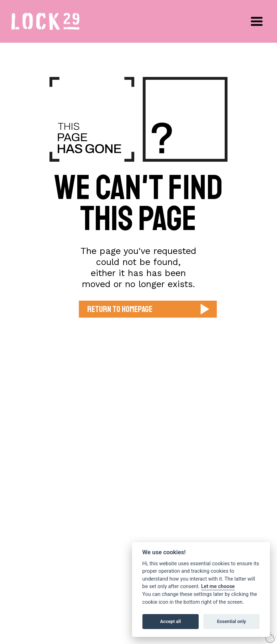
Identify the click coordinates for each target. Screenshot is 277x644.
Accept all (171, 621)
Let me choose (218, 586)
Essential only (231, 621)
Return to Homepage (120, 309)
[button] (257, 21)
